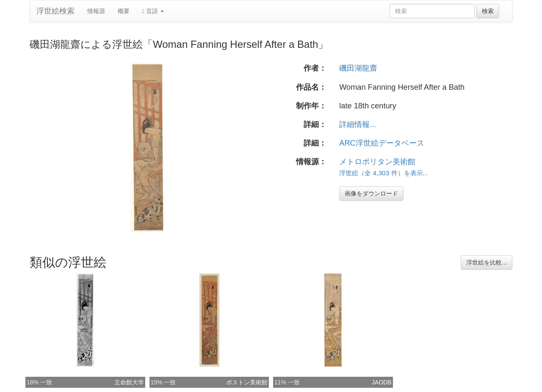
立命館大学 (129, 382)
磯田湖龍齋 (358, 68)
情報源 (96, 11)
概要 (124, 11)
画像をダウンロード (371, 193)
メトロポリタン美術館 (377, 162)
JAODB (382, 382)
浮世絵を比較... (487, 262)
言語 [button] (153, 11)
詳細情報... (358, 124)
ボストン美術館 (247, 382)
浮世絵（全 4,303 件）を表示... (384, 173)
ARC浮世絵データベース (382, 143)
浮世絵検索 (55, 11)
